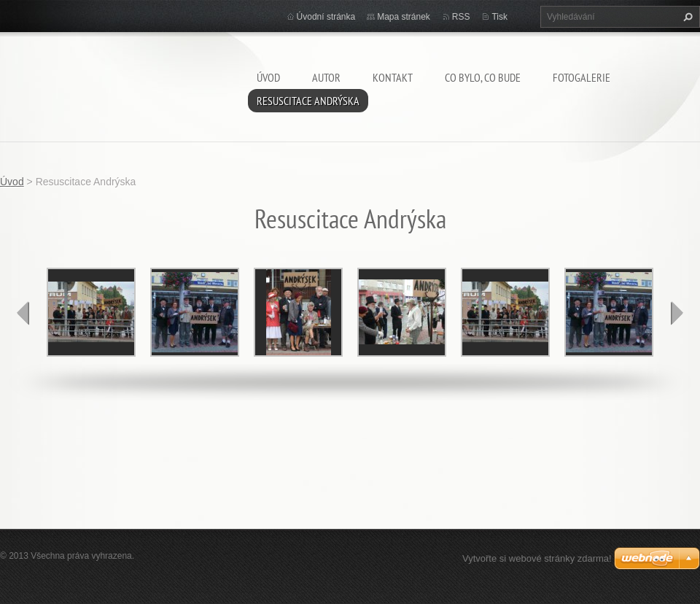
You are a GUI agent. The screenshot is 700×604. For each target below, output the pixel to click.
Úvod (268, 77)
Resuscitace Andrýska (308, 101)
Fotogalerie (582, 77)
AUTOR (326, 77)
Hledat (686, 17)
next (677, 313)
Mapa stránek (404, 17)
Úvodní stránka (326, 17)
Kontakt (393, 77)
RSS (461, 17)
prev (23, 313)
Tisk (499, 17)
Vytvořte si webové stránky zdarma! (537, 558)
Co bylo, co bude (483, 77)
